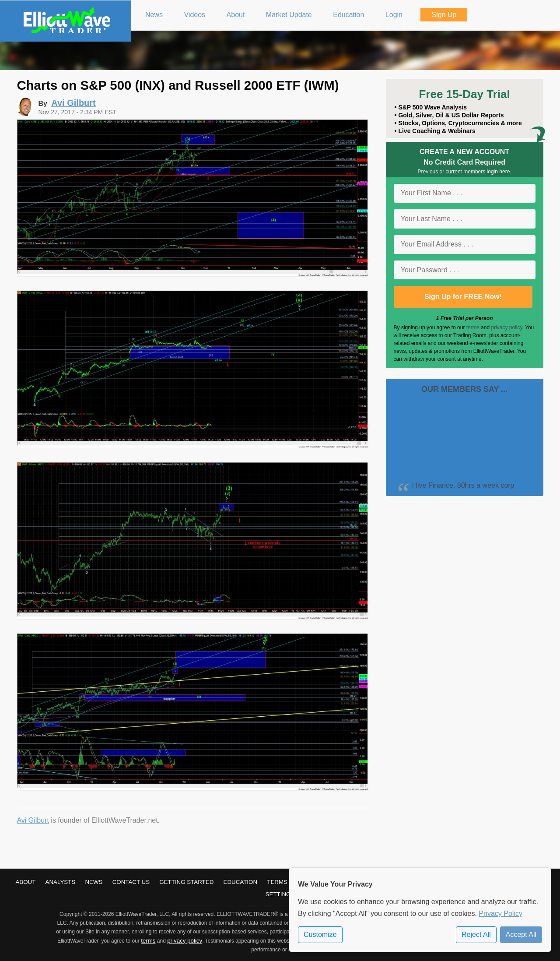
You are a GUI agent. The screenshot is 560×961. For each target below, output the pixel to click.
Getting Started (186, 882)
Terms (277, 882)
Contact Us (131, 882)
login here (499, 172)
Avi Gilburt (33, 820)
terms (473, 327)
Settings (280, 894)
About (25, 882)
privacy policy (506, 327)
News (94, 882)
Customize (320, 935)
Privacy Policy (500, 913)
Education (241, 882)
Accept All (521, 935)
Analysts (61, 882)
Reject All (476, 935)
